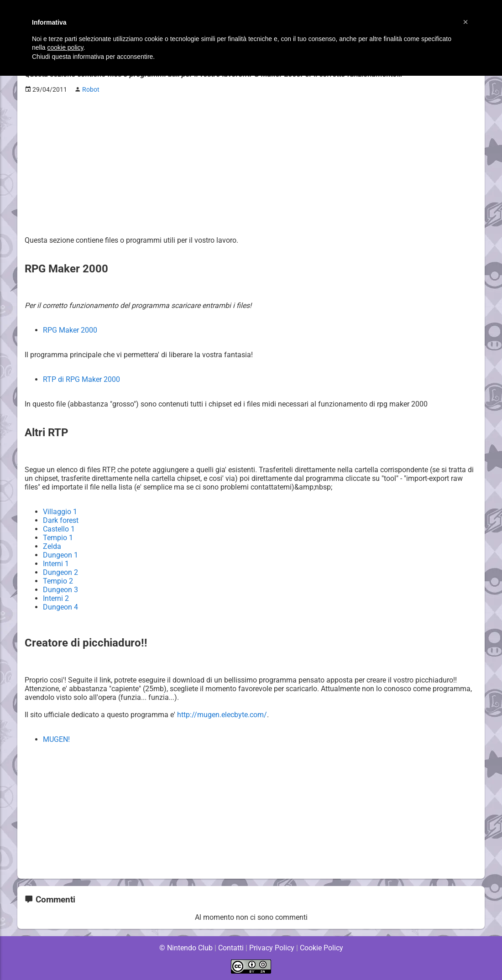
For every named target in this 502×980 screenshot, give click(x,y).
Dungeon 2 (60, 572)
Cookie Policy (321, 948)
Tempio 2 (58, 581)
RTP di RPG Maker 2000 (81, 379)
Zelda (52, 546)
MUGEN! (57, 739)
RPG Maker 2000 (70, 330)
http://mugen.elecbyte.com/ (223, 715)
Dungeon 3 (60, 590)
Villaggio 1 (60, 512)
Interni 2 (56, 598)
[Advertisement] (251, 165)
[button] (465, 22)
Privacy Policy (272, 948)
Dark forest (61, 520)
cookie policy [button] (65, 47)
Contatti (231, 948)
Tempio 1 (58, 538)
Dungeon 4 (60, 607)
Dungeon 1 (60, 555)
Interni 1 (56, 564)
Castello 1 (59, 529)
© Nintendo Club (186, 948)
